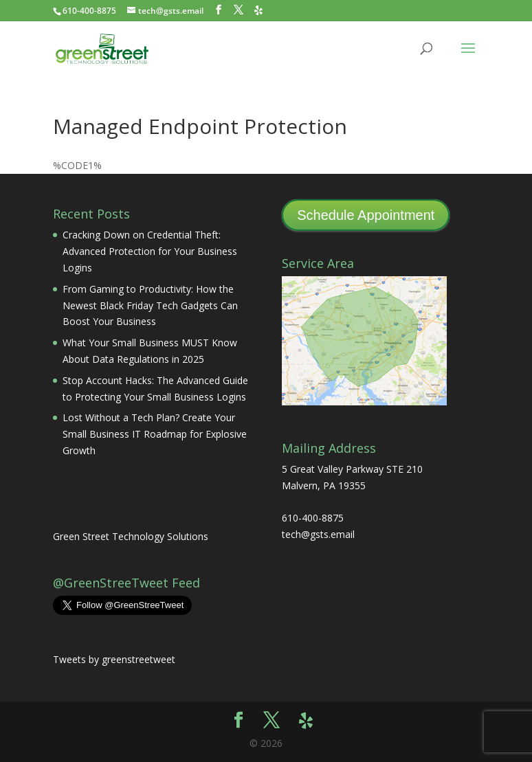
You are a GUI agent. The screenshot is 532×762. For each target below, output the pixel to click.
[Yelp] (258, 10)
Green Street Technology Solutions (131, 536)
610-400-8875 (89, 11)
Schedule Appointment (366, 215)
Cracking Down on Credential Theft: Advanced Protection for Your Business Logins (150, 251)
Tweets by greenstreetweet (114, 659)
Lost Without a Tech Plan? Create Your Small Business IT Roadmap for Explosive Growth (155, 434)
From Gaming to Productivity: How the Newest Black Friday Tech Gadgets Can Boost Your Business (150, 305)
